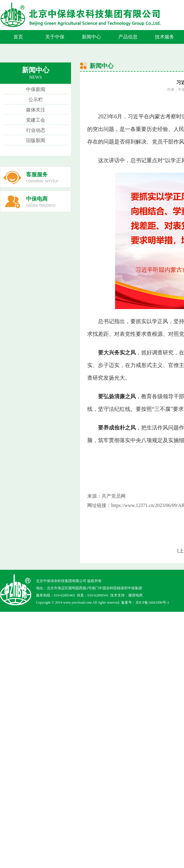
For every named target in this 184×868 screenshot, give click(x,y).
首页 (18, 37)
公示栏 (36, 100)
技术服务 (165, 37)
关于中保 (55, 37)
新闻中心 (91, 37)
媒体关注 (36, 110)
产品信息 (128, 37)
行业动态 (36, 130)
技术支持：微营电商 (126, 595)
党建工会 (36, 120)
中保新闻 (36, 89)
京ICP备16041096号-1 (152, 602)
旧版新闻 (36, 140)
